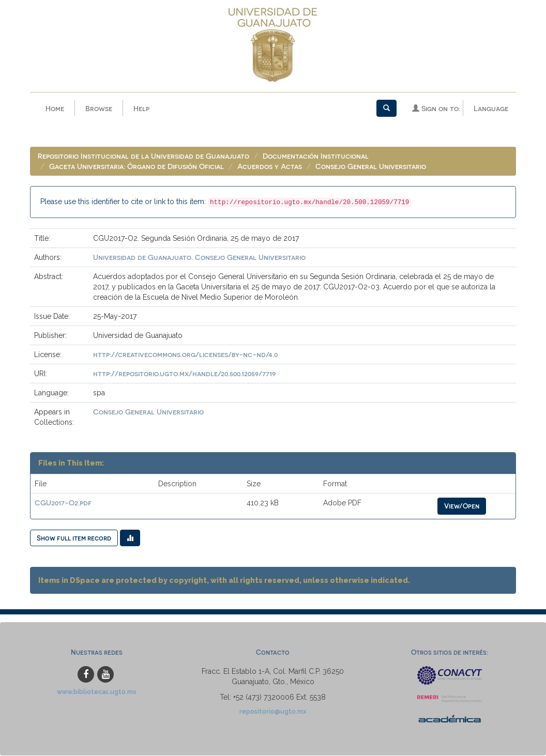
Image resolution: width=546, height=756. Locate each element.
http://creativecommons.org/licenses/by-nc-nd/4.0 (185, 355)
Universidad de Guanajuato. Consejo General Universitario (199, 258)
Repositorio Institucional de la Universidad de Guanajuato (143, 156)
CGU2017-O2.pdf (63, 503)
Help (141, 108)
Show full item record (74, 538)
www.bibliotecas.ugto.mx (97, 692)
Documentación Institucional (316, 156)
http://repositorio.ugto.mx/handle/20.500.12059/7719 (184, 374)
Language (491, 108)
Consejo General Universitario (371, 167)
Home (55, 108)
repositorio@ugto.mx (273, 712)
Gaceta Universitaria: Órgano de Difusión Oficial (136, 167)
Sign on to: (436, 108)
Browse (99, 108)
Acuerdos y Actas (270, 167)
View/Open (462, 506)
